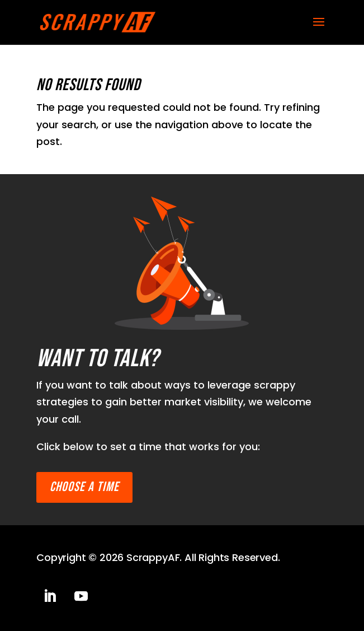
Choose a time (84, 487)
